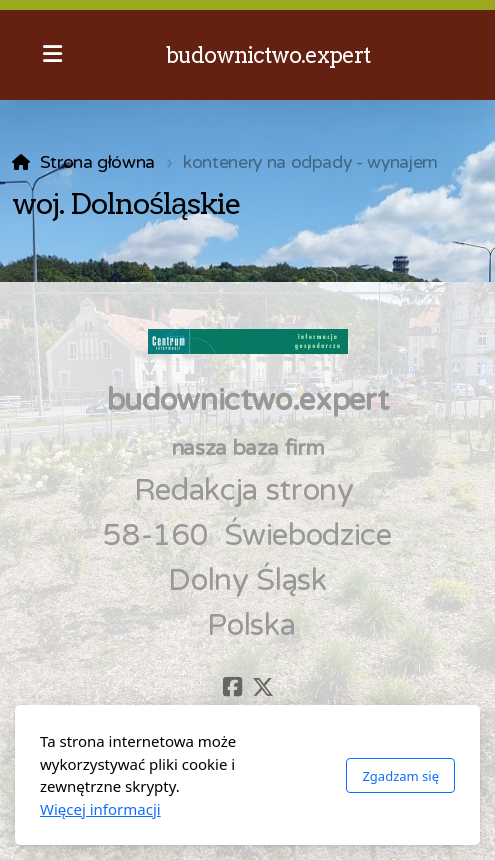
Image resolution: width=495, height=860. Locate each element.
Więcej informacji (100, 809)
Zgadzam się (400, 776)
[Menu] (52, 55)
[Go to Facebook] (233, 687)
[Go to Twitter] (263, 687)
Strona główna (97, 162)
